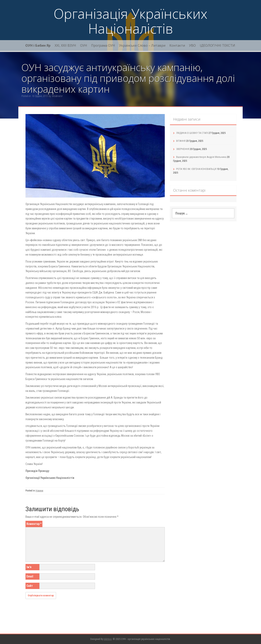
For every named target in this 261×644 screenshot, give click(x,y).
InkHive (108, 639)
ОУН (84, 45)
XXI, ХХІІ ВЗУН (65, 45)
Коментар (34, 524)
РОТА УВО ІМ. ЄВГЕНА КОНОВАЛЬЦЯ (196, 169)
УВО (192, 45)
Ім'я (29, 567)
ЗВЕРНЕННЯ (183, 149)
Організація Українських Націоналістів (130, 21)
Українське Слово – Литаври (142, 45)
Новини (39, 491)
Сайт (30, 586)
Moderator (57, 96)
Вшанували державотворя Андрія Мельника (201, 157)
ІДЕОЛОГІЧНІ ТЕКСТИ (217, 45)
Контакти (177, 45)
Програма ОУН (103, 45)
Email (30, 576)
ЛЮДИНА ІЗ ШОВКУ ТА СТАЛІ (192, 133)
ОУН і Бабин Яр (38, 45)
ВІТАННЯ (181, 141)
